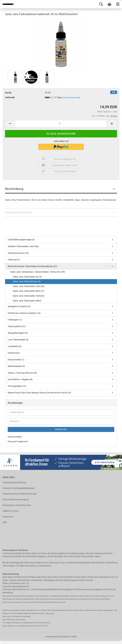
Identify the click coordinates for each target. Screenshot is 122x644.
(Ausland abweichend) (71, 98)
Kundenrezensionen (18, 212)
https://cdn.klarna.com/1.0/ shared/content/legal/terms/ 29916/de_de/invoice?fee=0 (16, 586)
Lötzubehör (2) (15, 346)
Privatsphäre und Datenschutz (17, 505)
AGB (5, 522)
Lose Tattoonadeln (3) (18, 340)
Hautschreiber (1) (16, 360)
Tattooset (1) (14, 260)
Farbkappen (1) (15, 320)
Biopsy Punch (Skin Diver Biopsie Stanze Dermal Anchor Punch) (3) (39, 393)
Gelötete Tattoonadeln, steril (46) (23, 246)
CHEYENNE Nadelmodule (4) (21, 240)
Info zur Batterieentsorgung (15, 499)
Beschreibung (14, 189)
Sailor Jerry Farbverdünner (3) (27, 281)
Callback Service (10, 511)
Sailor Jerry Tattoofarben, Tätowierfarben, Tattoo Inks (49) (38, 272)
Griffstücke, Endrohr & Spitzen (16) (24, 313)
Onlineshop (51, 637)
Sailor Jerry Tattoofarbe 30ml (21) (29, 291)
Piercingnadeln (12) (17, 386)
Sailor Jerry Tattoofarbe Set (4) (27, 277)
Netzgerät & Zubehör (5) (19, 306)
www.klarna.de (45, 623)
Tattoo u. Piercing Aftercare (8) (22, 373)
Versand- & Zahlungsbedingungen (19, 488)
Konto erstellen (15, 437)
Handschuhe (14, 353)
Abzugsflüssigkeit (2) (18, 333)
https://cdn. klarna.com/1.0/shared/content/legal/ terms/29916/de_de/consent (29, 616)
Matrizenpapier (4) (16, 366)
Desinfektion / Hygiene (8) (20, 379)
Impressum (8, 517)
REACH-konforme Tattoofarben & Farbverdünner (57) (33, 266)
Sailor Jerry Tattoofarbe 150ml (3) (29, 296)
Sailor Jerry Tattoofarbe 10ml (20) (29, 286)
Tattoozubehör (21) (17, 326)
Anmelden (61, 429)
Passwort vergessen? (18, 441)
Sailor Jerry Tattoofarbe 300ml (27, 301)
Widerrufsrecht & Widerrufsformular (20, 494)
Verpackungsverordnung (14, 482)
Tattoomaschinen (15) (18, 253)
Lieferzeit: (10, 97)
